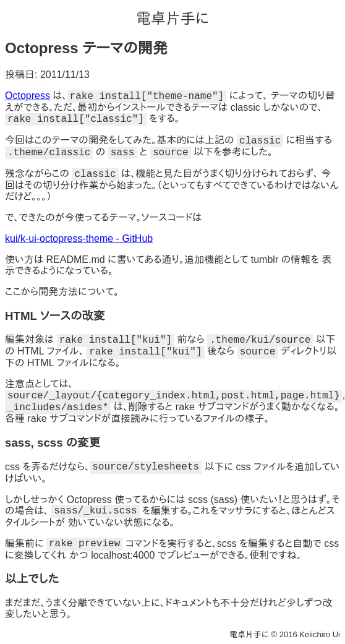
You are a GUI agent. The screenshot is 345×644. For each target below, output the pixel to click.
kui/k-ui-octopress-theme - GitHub (79, 238)
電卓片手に (172, 18)
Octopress (28, 96)
